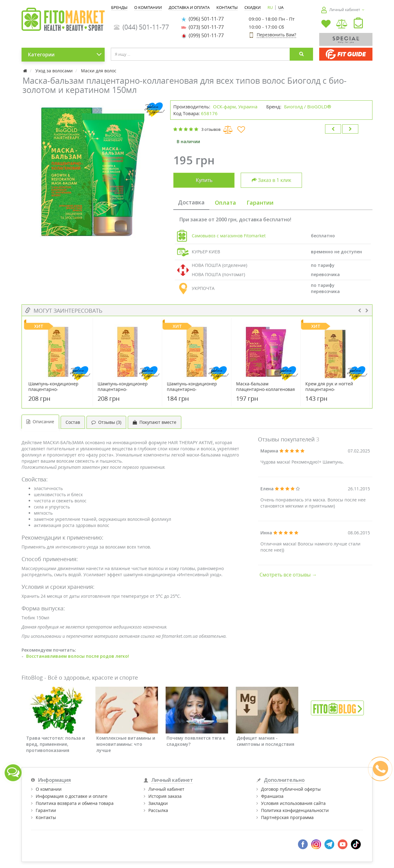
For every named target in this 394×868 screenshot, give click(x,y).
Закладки (158, 803)
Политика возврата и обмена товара (75, 803)
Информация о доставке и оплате (72, 796)
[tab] (191, 203)
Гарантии (46, 810)
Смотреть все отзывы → (288, 575)
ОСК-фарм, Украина (235, 106)
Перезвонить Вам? (276, 35)
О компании (49, 789)
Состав (73, 422)
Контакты (46, 817)
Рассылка (158, 810)
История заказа (165, 796)
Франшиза (272, 796)
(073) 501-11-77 (203, 27)
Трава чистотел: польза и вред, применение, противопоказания (56, 744)
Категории (65, 54)
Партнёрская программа (287, 817)
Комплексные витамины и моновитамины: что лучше (126, 744)
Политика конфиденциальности (295, 810)
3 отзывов (211, 129)
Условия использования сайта (293, 803)
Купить (204, 180)
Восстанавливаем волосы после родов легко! (78, 656)
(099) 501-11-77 (203, 35)
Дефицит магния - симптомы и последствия (265, 741)
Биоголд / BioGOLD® (308, 106)
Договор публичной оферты (291, 789)
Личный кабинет (166, 789)
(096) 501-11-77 (203, 19)
